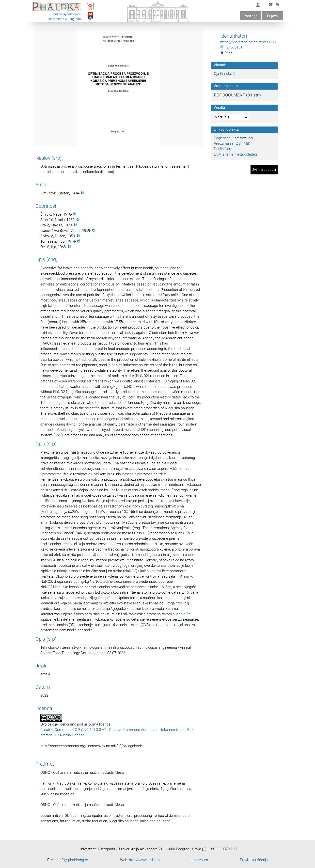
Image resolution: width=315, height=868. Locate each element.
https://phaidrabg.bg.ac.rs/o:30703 (248, 42)
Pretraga (251, 16)
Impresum (200, 860)
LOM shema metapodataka (236, 154)
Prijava (272, 16)
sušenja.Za (182, 614)
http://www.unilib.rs (144, 860)
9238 (226, 53)
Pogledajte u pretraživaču (234, 138)
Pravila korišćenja (254, 860)
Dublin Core (223, 149)
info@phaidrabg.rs (73, 860)
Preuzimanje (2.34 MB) (232, 143)
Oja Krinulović (225, 74)
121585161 (231, 47)
